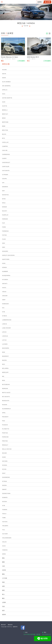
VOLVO (4, 542)
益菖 (3, 610)
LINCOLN (5, 336)
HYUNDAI (5, 279)
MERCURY (5, 372)
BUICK (4, 134)
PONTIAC (5, 433)
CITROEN (5, 175)
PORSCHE (5, 437)
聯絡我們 (10, 625)
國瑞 (3, 574)
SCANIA (5, 465)
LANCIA (5, 324)
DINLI (4, 203)
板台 (3, 594)
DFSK (4, 199)
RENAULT (5, 445)
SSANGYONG (6, 493)
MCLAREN (5, 368)
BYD (4, 138)
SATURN (5, 461)
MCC (4, 364)
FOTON (4, 235)
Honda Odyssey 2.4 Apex (10, 57)
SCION (4, 469)
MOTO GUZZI (6, 392)
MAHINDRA (6, 348)
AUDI (4, 102)
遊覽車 (4, 614)
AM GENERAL (6, 86)
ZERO (4, 554)
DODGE (5, 207)
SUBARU (5, 497)
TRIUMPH (5, 526)
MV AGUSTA (6, 397)
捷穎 (3, 590)
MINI (4, 380)
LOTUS (4, 340)
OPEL (4, 413)
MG (3, 376)
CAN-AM (5, 150)
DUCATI (5, 211)
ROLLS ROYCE (7, 449)
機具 (3, 598)
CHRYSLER (6, 166)
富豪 (3, 582)
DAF (3, 191)
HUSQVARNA (6, 275)
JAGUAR (5, 296)
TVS (3, 530)
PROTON (5, 441)
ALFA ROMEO (6, 82)
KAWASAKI (6, 304)
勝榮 (3, 562)
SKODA (4, 485)
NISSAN (5, 405)
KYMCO (5, 316)
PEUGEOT (5, 417)
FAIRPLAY (5, 215)
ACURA (4, 70)
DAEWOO (5, 187)
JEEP (4, 300)
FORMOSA (5, 231)
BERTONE (5, 122)
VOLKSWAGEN (7, 538)
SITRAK (5, 481)
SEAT (4, 473)
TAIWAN (5, 510)
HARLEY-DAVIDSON (8, 255)
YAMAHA (5, 550)
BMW (4, 126)
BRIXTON (5, 130)
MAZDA (4, 360)
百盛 (3, 606)
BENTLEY (5, 114)
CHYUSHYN (6, 170)
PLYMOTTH (6, 429)
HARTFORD (6, 259)
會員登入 (40, 2)
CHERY (4, 158)
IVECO (4, 292)
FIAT (4, 223)
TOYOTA (5, 522)
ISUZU (4, 288)
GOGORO (5, 251)
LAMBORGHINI (7, 320)
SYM (4, 506)
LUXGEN (5, 344)
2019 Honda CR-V (33, 57)
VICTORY (5, 534)
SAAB (4, 457)
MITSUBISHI (6, 384)
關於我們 (3, 625)
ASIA (4, 94)
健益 (3, 558)
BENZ (4, 118)
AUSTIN (5, 106)
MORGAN (5, 388)
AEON (4, 78)
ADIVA (4, 74)
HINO (4, 263)
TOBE (4, 518)
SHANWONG (6, 477)
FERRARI (5, 219)
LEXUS (4, 332)
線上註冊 (48, 2)
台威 (3, 566)
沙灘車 (4, 602)
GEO (4, 243)
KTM (4, 312)
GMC (4, 247)
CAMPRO (5, 146)
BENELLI (5, 110)
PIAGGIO (5, 425)
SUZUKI (5, 501)
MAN (4, 352)
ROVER (4, 453)
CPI (3, 183)
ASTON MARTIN (7, 98)
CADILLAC (5, 142)
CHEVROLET (6, 162)
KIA (3, 308)
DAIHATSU (5, 195)
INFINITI (5, 284)
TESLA (4, 514)
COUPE (4, 179)
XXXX (4, 546)
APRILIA (5, 90)
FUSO (4, 239)
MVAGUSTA (6, 401)
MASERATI (6, 356)
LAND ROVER (6, 328)
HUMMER (5, 271)
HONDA (4, 267)
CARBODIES (6, 154)
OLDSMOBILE (6, 409)
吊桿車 (4, 570)
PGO (4, 421)
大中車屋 (5, 578)
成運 (3, 586)
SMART (4, 489)
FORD (4, 227)
